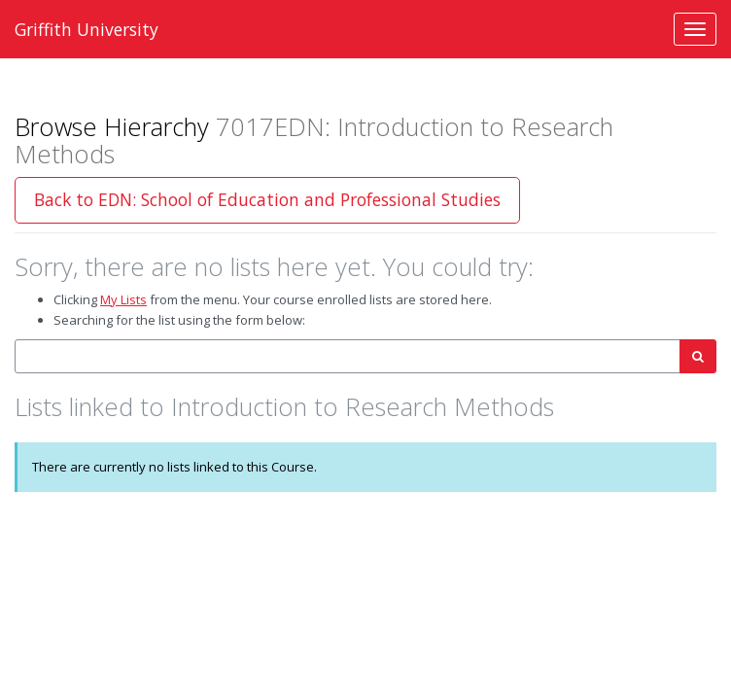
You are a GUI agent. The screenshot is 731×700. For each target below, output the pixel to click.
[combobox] (348, 356)
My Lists (123, 299)
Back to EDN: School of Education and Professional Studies (267, 199)
